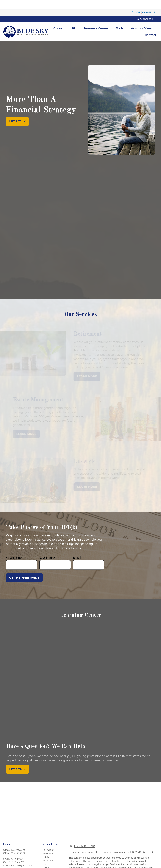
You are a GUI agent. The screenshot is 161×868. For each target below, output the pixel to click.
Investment (49, 844)
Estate (46, 848)
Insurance (48, 851)
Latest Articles (50, 866)
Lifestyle (47, 862)
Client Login (145, 9)
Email (77, 548)
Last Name (47, 548)
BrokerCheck (146, 843)
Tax (44, 855)
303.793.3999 (18, 840)
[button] (58, 19)
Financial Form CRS (84, 837)
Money (46, 858)
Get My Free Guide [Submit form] (24, 568)
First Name (14, 548)
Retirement (49, 840)
